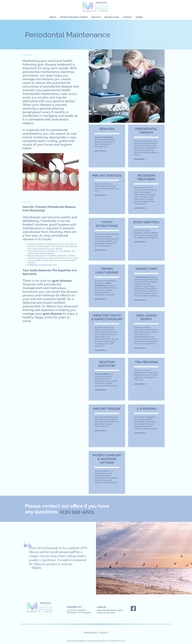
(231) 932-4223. (77, 512)
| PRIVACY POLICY (117, 641)
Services (96, 17)
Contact (127, 17)
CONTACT (104, 633)
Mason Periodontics (96, 7)
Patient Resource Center (74, 17)
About (53, 17)
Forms (139, 17)
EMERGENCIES (91, 633)
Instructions (112, 17)
